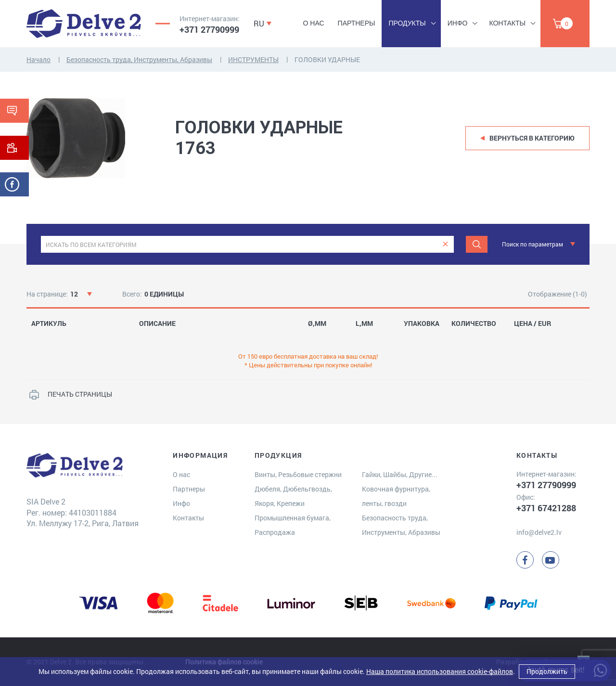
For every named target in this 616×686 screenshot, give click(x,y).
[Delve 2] (84, 24)
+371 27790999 (209, 29)
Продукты (407, 23)
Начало (38, 59)
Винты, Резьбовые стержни (298, 474)
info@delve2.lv (539, 532)
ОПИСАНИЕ (157, 324)
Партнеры (357, 23)
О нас (314, 23)
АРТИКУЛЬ (49, 324)
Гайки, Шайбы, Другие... (400, 474)
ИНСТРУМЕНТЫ (253, 59)
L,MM (364, 324)
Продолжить (547, 671)
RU (259, 23)
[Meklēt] (477, 244)
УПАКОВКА (422, 324)
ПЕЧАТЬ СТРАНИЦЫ (80, 394)
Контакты (507, 23)
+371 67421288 (546, 508)
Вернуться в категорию (532, 138)
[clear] (445, 244)
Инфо (458, 23)
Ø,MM (317, 324)
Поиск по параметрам (533, 244)
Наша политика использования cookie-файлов (440, 671)
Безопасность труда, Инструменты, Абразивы (139, 59)
